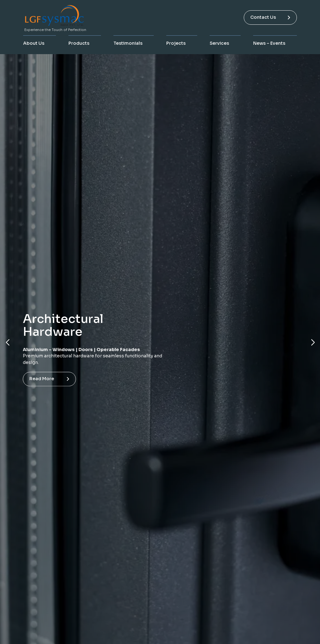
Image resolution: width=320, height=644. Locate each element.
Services (219, 43)
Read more (48, 379)
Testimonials (128, 43)
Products (79, 43)
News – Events (269, 43)
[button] (7, 343)
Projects (176, 43)
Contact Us (270, 17)
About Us (34, 43)
